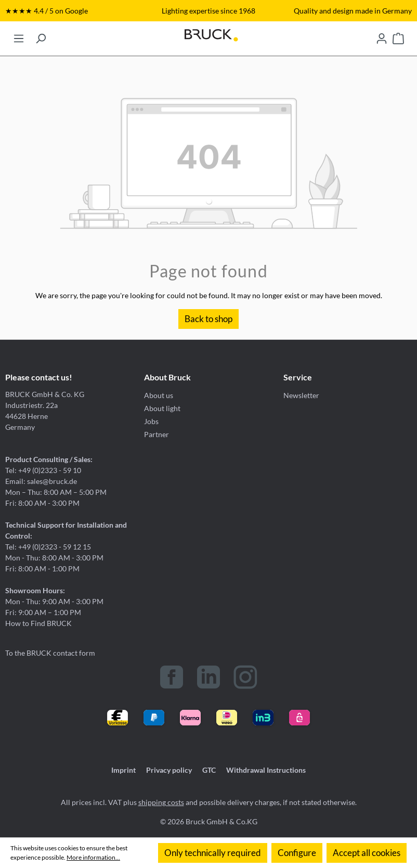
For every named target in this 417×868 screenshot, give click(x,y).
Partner (157, 434)
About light (162, 408)
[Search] (41, 35)
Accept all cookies (367, 853)
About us (159, 395)
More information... (93, 857)
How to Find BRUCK (38, 623)
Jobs (151, 421)
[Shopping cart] (398, 35)
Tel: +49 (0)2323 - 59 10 (43, 470)
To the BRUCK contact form (50, 653)
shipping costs (161, 802)
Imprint (123, 770)
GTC (209, 770)
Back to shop (208, 319)
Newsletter (301, 395)
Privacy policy (169, 770)
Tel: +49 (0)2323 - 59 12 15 (48, 547)
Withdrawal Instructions (266, 770)
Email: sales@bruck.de (41, 481)
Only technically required (213, 853)
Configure (297, 853)
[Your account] (382, 35)
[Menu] (19, 35)
